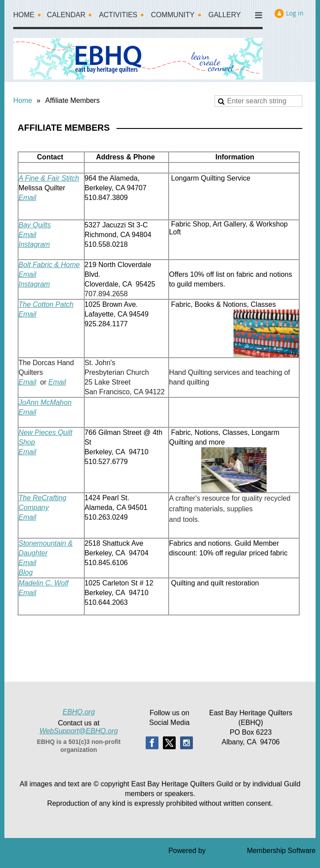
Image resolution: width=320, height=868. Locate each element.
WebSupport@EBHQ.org (79, 731)
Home (23, 100)
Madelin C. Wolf (43, 583)
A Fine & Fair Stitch (49, 178)
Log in (295, 13)
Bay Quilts (35, 225)
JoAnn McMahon (45, 402)
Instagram (34, 244)
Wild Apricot (226, 851)
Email (27, 198)
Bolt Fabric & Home (49, 265)
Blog (26, 572)
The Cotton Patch (46, 304)
